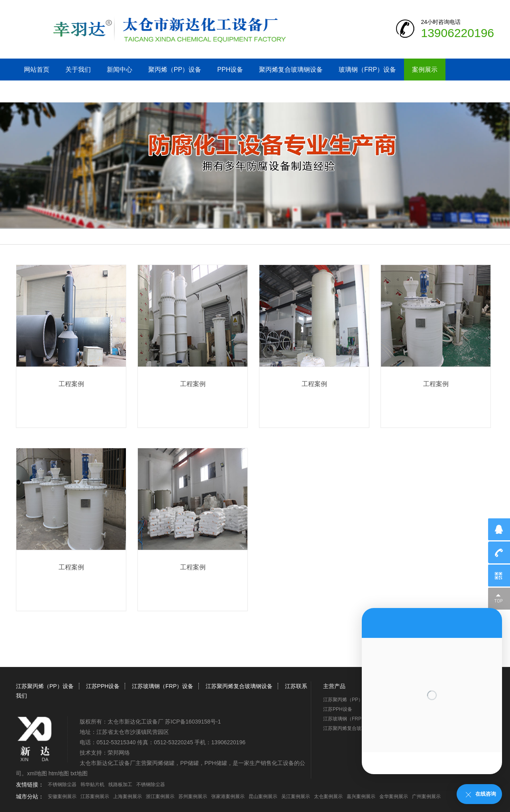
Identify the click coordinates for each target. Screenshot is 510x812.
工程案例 (71, 384)
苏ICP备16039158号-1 (193, 722)
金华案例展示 (394, 796)
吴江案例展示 (296, 796)
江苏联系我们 (43, 91)
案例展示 (425, 70)
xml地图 (37, 773)
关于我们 (78, 70)
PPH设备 (230, 70)
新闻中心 (120, 70)
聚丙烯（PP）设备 (175, 70)
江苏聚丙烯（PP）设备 (45, 686)
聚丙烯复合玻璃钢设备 (291, 70)
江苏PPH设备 (103, 686)
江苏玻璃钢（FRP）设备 (163, 686)
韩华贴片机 (92, 785)
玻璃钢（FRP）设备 (367, 70)
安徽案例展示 (62, 796)
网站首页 (37, 70)
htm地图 (59, 773)
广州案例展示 (426, 796)
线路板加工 (120, 785)
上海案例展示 (127, 796)
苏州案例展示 (193, 796)
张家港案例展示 (228, 796)
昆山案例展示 (263, 796)
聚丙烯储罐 (161, 763)
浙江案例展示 (160, 796)
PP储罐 (189, 763)
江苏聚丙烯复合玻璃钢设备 (239, 686)
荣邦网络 (119, 753)
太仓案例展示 (328, 796)
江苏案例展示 (95, 796)
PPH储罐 (216, 763)
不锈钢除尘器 (62, 785)
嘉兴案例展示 (361, 796)
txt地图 (79, 773)
